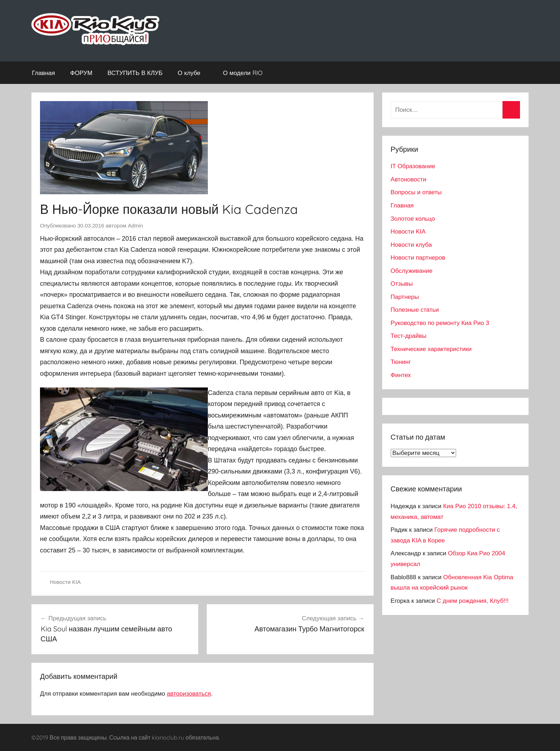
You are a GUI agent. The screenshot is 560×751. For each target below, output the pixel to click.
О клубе (193, 73)
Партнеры (405, 297)
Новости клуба (411, 245)
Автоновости (409, 179)
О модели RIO (246, 73)
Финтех (401, 375)
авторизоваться (189, 694)
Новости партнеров (418, 258)
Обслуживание (412, 271)
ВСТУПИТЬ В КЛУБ (135, 73)
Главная (43, 73)
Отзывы (402, 284)
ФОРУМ (81, 73)
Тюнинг (401, 362)
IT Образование (413, 166)
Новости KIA (65, 582)
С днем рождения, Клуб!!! (473, 601)
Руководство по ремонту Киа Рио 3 (440, 323)
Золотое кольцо (413, 219)
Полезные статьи (415, 310)
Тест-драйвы (409, 336)
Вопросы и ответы (416, 192)
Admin (136, 226)
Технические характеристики (431, 349)
